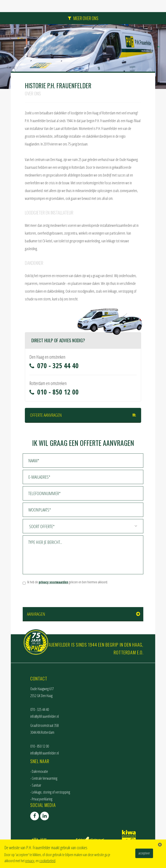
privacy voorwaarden (53, 582)
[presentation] (56, 596)
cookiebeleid (47, 861)
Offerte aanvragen (46, 415)
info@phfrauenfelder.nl (45, 716)
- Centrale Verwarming (44, 778)
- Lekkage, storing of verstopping (50, 792)
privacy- (30, 861)
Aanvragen (36, 614)
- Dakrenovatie (39, 771)
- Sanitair (36, 785)
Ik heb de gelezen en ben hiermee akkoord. (68, 582)
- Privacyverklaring (41, 799)
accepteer (144, 853)
